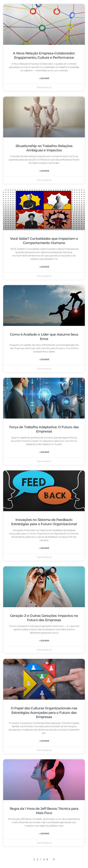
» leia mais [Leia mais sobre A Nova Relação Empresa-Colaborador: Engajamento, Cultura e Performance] (44, 78)
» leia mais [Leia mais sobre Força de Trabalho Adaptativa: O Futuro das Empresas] (44, 452)
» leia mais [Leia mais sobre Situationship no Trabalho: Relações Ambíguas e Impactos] (44, 171)
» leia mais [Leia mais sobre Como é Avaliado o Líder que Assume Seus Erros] (44, 360)
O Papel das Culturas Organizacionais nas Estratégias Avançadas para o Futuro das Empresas (44, 713)
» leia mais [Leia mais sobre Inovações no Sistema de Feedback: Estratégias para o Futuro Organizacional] (44, 548)
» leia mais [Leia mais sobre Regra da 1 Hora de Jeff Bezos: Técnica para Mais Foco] (44, 834)
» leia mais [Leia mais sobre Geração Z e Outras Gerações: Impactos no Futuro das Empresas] (44, 641)
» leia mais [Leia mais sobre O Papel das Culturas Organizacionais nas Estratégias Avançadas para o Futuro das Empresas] (44, 741)
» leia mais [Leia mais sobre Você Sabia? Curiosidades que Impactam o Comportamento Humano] (44, 267)
